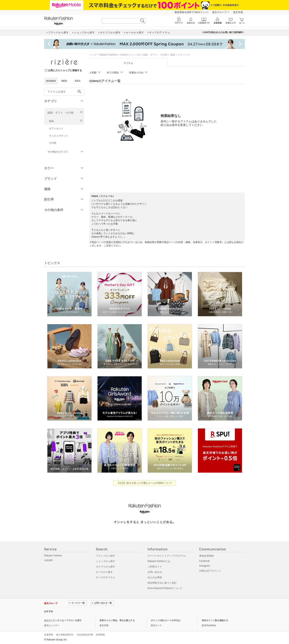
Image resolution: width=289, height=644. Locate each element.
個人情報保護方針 (65, 635)
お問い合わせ (155, 572)
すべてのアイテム (106, 577)
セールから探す (104, 572)
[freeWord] (64, 92)
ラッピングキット (59, 136)
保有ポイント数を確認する (215, 620)
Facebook (205, 561)
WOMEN (51, 81)
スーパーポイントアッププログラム (167, 556)
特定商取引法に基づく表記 (162, 583)
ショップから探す (106, 561)
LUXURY (49, 560)
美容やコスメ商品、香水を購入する (117, 620)
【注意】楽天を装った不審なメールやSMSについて (145, 483)
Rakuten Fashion (108, 55)
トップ (93, 55)
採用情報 (100, 635)
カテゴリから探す (106, 567)
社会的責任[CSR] (85, 635)
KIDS (78, 81)
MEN (64, 81)
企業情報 (49, 635)
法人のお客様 (155, 577)
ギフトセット (56, 129)
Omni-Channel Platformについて (165, 588)
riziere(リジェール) (130, 55)
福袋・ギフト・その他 (60, 113)
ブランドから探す (106, 556)
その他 (53, 143)
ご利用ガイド (155, 567)
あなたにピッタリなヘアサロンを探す (63, 620)
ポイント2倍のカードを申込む (166, 620)
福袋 (51, 121)
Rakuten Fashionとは (159, 561)
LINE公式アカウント (210, 571)
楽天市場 (238, 12)
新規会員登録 (207, 556)
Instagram (205, 566)
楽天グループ (219, 12)
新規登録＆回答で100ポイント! (191, 12)
